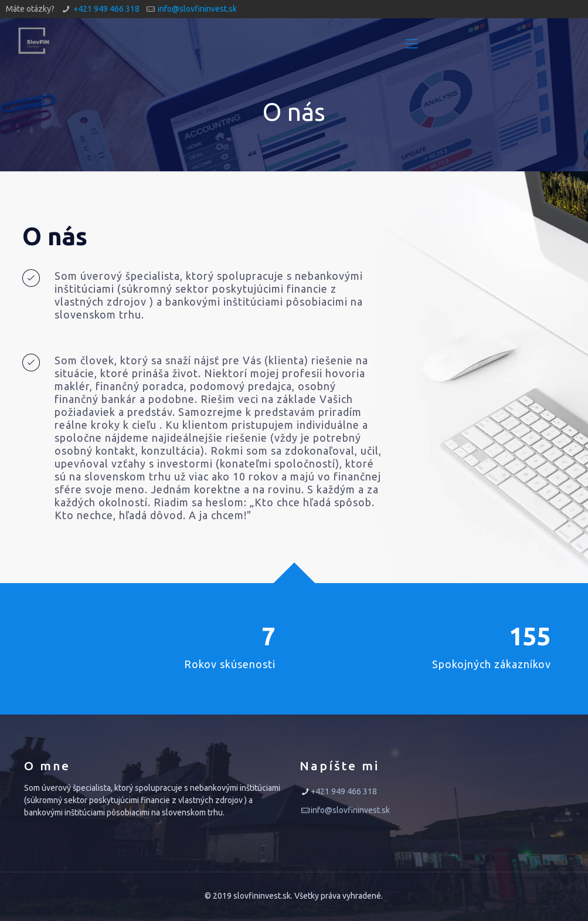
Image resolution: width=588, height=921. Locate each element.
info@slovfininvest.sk (197, 9)
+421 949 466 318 (106, 9)
